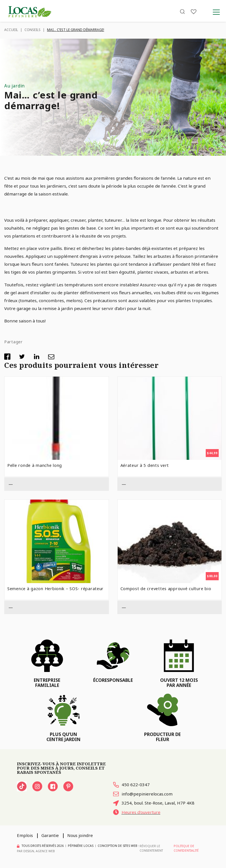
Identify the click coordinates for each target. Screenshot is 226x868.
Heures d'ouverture (137, 812)
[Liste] (194, 12)
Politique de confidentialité (186, 849)
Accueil (11, 30)
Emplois (25, 836)
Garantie (50, 836)
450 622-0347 (131, 785)
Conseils (33, 30)
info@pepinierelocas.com (143, 794)
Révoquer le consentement (151, 849)
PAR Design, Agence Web (36, 851)
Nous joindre (81, 836)
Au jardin (14, 86)
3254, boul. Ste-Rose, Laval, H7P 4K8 (154, 803)
